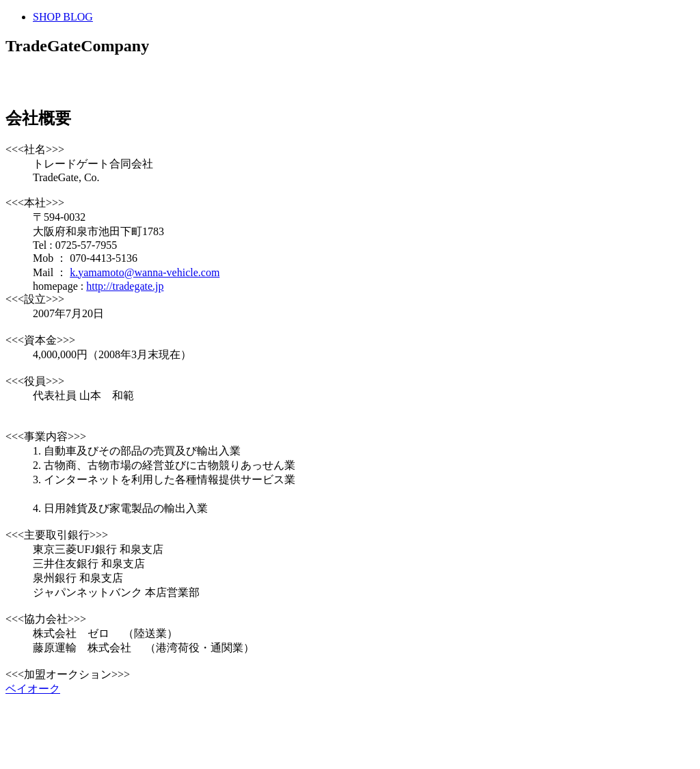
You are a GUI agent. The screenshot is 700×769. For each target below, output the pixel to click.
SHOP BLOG (63, 17)
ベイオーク (33, 689)
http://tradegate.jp (125, 286)
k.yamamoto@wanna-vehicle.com (145, 272)
